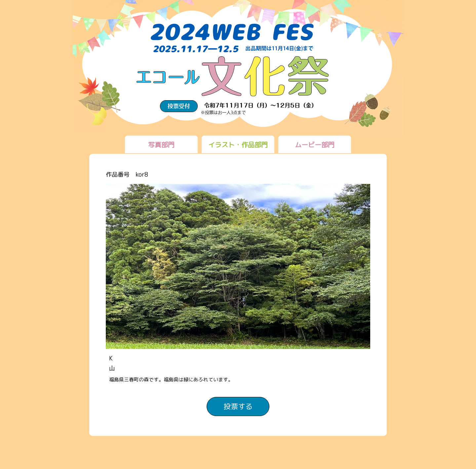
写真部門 (161, 145)
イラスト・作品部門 (238, 145)
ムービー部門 (315, 145)
